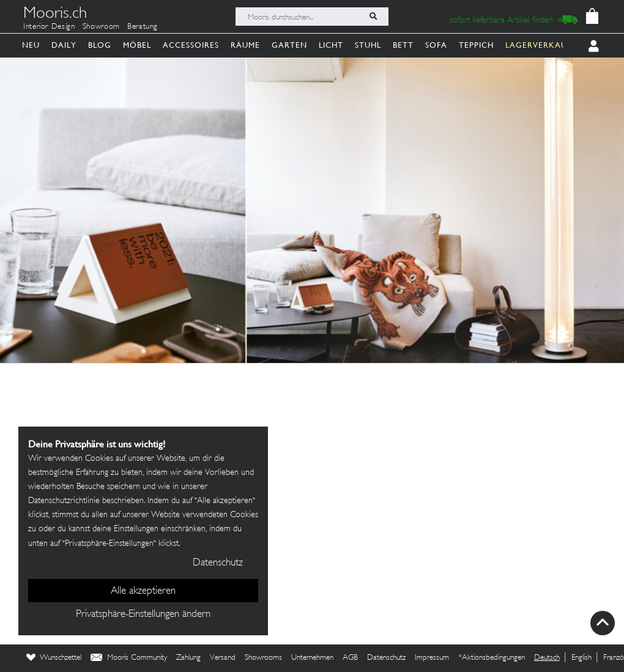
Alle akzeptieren (143, 591)
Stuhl (368, 45)
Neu (31, 45)
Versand (223, 658)
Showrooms (263, 658)
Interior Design (49, 27)
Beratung (143, 27)
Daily (64, 45)
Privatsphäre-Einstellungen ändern (143, 614)
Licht (331, 45)
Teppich (476, 45)
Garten (289, 45)
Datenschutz (386, 658)
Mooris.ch (55, 15)
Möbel (137, 45)
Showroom (101, 27)
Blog (100, 45)
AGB (350, 658)
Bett (403, 45)
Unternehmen (312, 658)
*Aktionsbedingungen (492, 658)
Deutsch (547, 658)
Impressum (432, 658)
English (581, 658)
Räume (245, 45)
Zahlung (188, 658)
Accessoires (191, 45)
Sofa (436, 45)
